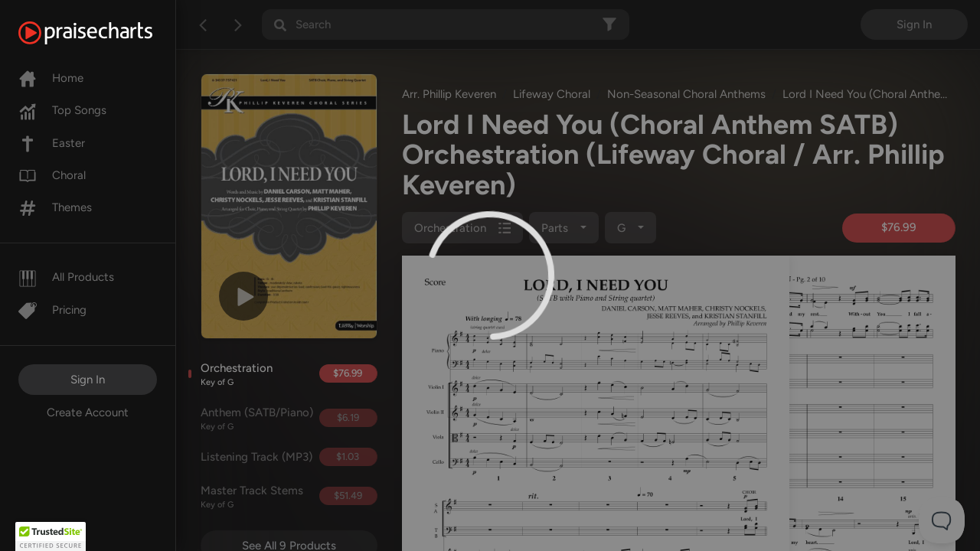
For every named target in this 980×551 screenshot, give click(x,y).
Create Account (88, 412)
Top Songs (62, 110)
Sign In (88, 380)
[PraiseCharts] (105, 33)
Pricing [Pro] (52, 310)
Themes (55, 207)
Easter (52, 143)
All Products (66, 277)
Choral (52, 175)
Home (51, 78)
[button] (51, 536)
